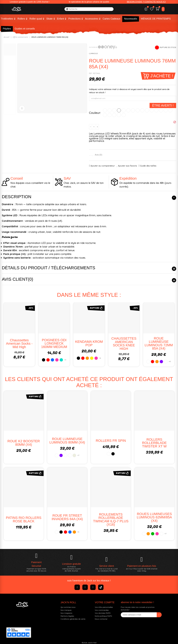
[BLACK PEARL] (110, 115)
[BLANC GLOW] (152, 110)
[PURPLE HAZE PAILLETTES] (170, 110)
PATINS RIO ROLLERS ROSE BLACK (24, 519)
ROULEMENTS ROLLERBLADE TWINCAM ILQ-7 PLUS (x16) (111, 519)
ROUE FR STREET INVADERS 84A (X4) (67, 517)
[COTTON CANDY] (161, 110)
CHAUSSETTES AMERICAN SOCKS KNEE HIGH (124, 344)
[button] (146, 2)
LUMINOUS (93, 53)
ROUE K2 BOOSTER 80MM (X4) (24, 443)
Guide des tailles (148, 166)
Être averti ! (163, 105)
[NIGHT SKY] (156, 110)
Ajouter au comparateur (103, 166)
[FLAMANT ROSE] (133, 110)
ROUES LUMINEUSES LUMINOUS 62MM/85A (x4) (154, 517)
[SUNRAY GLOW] (147, 110)
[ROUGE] (110, 110)
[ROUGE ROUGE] (124, 115)
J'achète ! (162, 76)
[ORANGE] (114, 110)
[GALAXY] (166, 110)
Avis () (98, 155)
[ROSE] (128, 110)
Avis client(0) (17, 279)
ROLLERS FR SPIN (111, 441)
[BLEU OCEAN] (114, 115)
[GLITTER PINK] (138, 110)
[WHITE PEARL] (105, 115)
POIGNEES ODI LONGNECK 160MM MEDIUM (54, 343)
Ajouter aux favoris (127, 166)
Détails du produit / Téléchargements (49, 268)
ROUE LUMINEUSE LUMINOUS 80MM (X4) (67, 441)
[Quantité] (94, 127)
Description (17, 197)
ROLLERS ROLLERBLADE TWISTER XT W (154, 443)
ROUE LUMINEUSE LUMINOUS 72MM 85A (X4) (159, 343)
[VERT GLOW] (142, 110)
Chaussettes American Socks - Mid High (19, 344)
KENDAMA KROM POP (89, 343)
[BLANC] (105, 110)
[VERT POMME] (119, 115)
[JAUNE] (119, 110)
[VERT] (124, 110)
